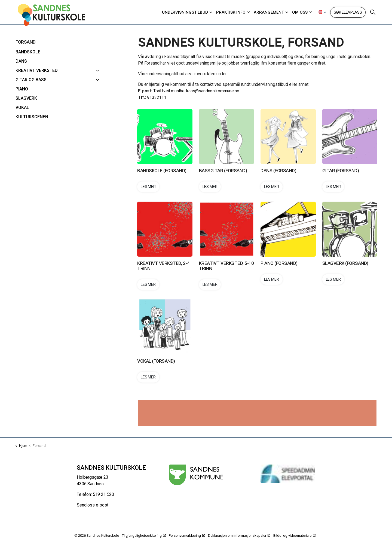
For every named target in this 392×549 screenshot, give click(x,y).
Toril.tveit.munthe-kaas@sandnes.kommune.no (197, 91)
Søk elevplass (348, 12)
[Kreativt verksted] (98, 71)
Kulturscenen (32, 117)
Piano (22, 89)
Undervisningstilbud (185, 12)
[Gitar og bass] (98, 80)
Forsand (26, 42)
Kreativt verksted (37, 70)
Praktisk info (231, 12)
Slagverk (26, 98)
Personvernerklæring (187, 536)
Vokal (22, 107)
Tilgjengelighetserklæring (144, 536)
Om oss (300, 12)
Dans (21, 61)
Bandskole (28, 52)
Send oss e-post (93, 505)
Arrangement (269, 12)
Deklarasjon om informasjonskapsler (239, 536)
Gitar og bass (31, 80)
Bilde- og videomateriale (294, 536)
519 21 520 (104, 494)
